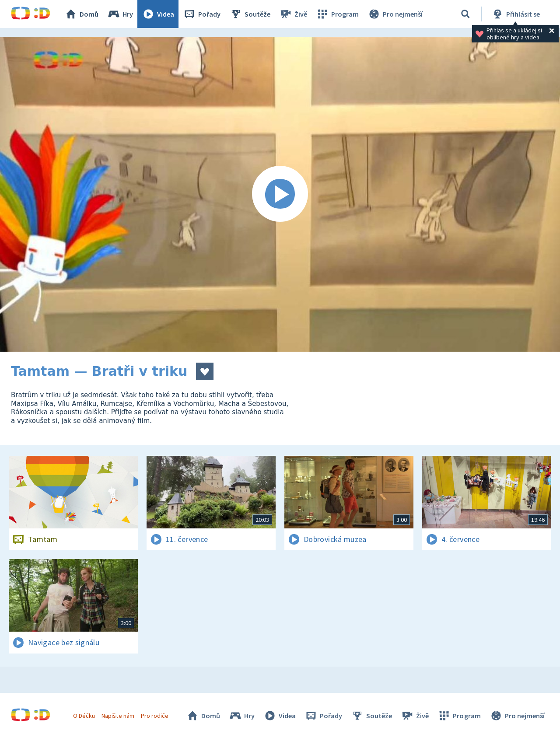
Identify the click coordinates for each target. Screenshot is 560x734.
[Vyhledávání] (465, 14)
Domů (81, 14)
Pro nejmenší (395, 14)
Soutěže (250, 14)
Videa (158, 14)
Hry (120, 14)
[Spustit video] (280, 194)
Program (337, 14)
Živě (293, 14)
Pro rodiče (155, 716)
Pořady (202, 14)
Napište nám (118, 716)
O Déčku (84, 716)
